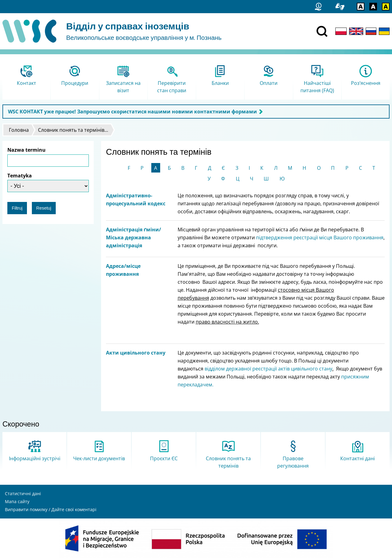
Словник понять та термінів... (73, 130)
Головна (19, 130)
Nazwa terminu (26, 150)
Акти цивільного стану (136, 353)
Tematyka (20, 176)
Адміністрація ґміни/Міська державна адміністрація (134, 237)
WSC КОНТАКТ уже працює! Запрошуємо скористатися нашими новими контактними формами (132, 112)
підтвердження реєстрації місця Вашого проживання (320, 237)
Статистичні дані (23, 493)
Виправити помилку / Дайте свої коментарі (51, 509)
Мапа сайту (17, 501)
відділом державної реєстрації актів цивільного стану (268, 369)
